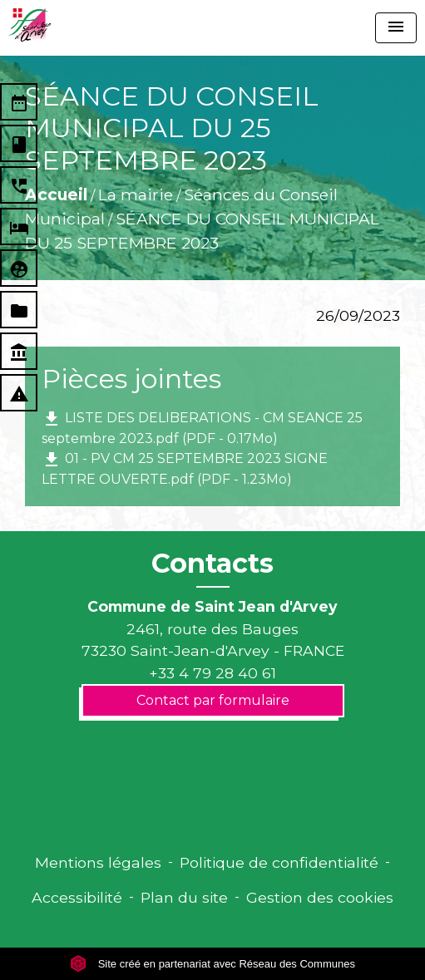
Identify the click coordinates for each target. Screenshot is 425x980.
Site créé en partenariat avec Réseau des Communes (212, 964)
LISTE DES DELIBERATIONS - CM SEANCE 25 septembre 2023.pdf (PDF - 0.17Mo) (202, 428)
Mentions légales (98, 862)
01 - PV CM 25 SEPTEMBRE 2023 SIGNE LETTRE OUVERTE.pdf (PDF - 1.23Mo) (185, 468)
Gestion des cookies (320, 897)
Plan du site (184, 897)
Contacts (212, 564)
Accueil (56, 195)
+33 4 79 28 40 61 (212, 673)
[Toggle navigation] (396, 28)
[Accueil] (30, 25)
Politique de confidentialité (279, 862)
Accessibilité (77, 897)
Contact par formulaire (213, 700)
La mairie (136, 195)
